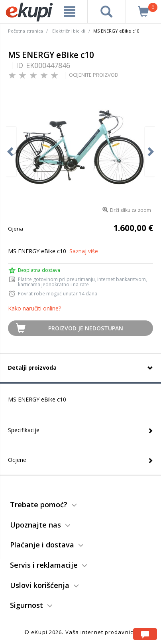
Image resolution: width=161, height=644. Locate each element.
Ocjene (17, 460)
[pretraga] (106, 12)
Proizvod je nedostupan (86, 328)
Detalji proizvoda (32, 368)
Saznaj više (84, 251)
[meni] (70, 12)
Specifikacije (24, 430)
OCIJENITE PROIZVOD (94, 75)
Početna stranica (26, 31)
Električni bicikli (69, 31)
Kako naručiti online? (34, 308)
